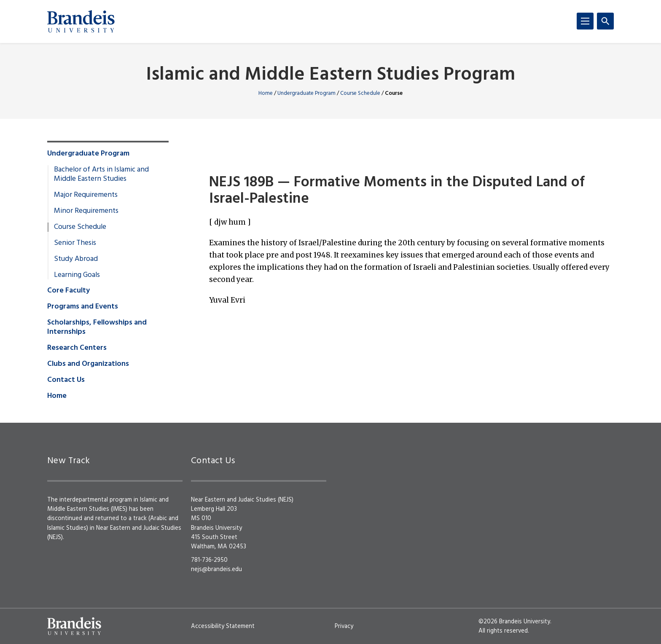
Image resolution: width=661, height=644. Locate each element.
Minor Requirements (86, 211)
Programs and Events (83, 307)
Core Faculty (69, 291)
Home (266, 93)
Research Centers (77, 348)
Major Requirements (86, 195)
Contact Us (66, 380)
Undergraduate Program (306, 93)
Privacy (344, 626)
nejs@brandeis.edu (216, 569)
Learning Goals (77, 275)
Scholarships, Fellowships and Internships (97, 327)
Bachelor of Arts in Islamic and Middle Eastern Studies (101, 174)
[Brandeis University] (81, 21)
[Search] (605, 21)
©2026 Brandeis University (514, 622)
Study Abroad (76, 259)
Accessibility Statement (223, 626)
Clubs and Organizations (88, 364)
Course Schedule (360, 93)
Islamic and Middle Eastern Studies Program (331, 75)
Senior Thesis (75, 243)
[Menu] (585, 21)
